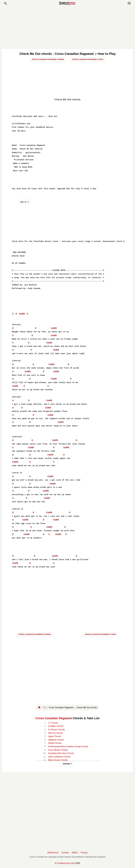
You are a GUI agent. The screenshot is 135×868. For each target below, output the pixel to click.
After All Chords (55, 733)
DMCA (75, 853)
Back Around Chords (58, 760)
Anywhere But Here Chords (61, 753)
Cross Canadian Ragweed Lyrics (88, 59)
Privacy (84, 853)
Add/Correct (53, 853)
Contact (65, 853)
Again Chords (55, 736)
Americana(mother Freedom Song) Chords (68, 747)
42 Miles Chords (56, 726)
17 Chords (53, 723)
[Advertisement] (67, 27)
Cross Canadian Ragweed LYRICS (100, 634)
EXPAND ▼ (68, 764)
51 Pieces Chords (56, 730)
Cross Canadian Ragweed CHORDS (35, 634)
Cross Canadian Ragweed (54, 718)
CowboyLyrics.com (66, 863)
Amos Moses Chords (58, 750)
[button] (5, 3)
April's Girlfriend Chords (59, 757)
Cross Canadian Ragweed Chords (48, 59)
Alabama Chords (56, 740)
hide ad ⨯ (24, 202)
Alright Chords (55, 743)
